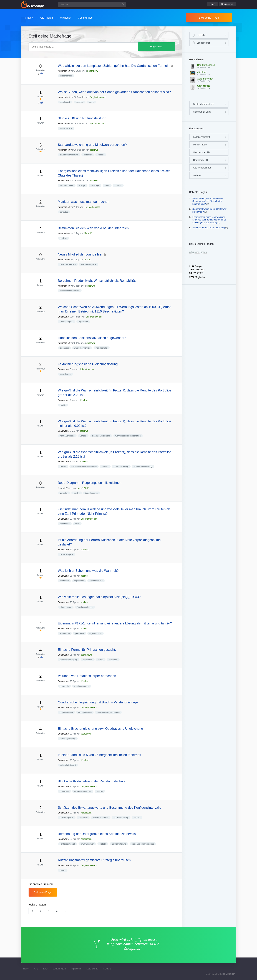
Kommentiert (64, 71)
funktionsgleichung (85, 607)
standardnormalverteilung (143, 844)
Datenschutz (92, 969)
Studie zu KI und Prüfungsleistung (209, 228)
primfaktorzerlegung (69, 660)
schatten (80, 102)
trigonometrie (66, 607)
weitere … (198, 175)
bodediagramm (92, 493)
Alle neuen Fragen (198, 252)
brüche (77, 493)
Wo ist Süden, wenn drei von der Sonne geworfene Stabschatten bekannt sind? (208, 201)
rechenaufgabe (66, 322)
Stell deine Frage (209, 18)
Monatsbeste (196, 59)
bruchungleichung (68, 739)
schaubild (64, 212)
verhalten (64, 493)
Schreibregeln (59, 969)
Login (212, 4)
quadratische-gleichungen (108, 712)
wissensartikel (66, 76)
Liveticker (202, 35)
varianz (83, 436)
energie (82, 185)
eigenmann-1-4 (96, 581)
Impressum (76, 969)
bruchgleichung (85, 712)
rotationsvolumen (82, 686)
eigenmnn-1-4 (95, 633)
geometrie (64, 581)
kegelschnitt (65, 102)
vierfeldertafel (102, 348)
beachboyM (93, 71)
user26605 (86, 734)
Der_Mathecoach (98, 97)
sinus (107, 185)
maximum (113, 660)
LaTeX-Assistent (201, 137)
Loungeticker (203, 43)
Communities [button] (85, 18)
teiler (77, 524)
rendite (63, 405)
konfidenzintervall (101, 818)
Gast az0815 (204, 86)
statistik (101, 155)
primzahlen (65, 524)
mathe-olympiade (89, 264)
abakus (88, 260)
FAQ (45, 969)
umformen (64, 791)
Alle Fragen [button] (46, 18)
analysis (64, 238)
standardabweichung (69, 155)
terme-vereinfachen (83, 791)
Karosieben (86, 813)
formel (101, 660)
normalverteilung (67, 436)
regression (83, 322)
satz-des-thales (67, 185)
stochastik (64, 348)
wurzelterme (65, 374)
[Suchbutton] (123, 4)
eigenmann (79, 581)
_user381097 (83, 488)
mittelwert (88, 155)
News (26, 969)
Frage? (29, 18)
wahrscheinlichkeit (82, 348)
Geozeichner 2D (201, 152)
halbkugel (95, 185)
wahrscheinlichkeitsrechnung (128, 436)
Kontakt (107, 969)
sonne (91, 102)
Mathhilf (88, 233)
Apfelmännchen (97, 124)
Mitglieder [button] (65, 18)
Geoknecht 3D (201, 160)
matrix (63, 870)
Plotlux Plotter (200, 145)
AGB (36, 969)
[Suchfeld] (92, 4)
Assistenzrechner (202, 168)
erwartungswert (67, 818)
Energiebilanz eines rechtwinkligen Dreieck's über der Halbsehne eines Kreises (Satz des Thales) (209, 220)
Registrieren (227, 4)
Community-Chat (202, 112)
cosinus (118, 185)
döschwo (94, 150)
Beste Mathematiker (203, 104)
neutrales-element (68, 264)
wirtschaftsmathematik (70, 291)
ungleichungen (66, 712)
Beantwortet (64, 181)
